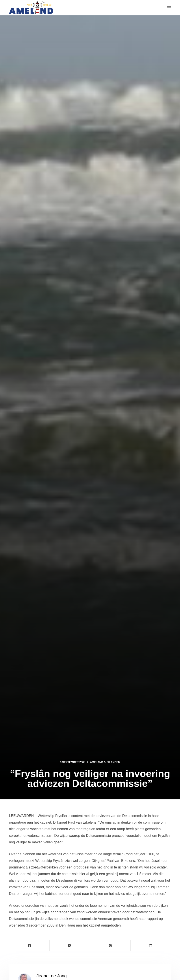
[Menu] (169, 8)
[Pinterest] (110, 946)
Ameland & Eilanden (105, 762)
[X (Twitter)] (70, 946)
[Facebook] (30, 946)
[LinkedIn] (151, 946)
